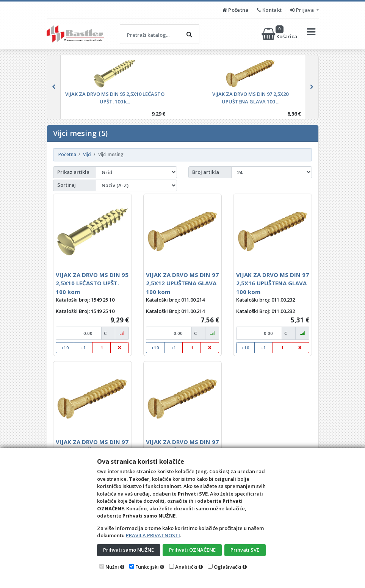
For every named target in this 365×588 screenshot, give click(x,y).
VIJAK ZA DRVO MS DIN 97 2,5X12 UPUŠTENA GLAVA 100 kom (182, 283)
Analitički (186, 567)
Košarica (280, 34)
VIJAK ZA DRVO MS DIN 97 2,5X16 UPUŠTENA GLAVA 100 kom (273, 283)
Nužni (112, 567)
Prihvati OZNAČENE (192, 550)
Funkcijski (147, 567)
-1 (101, 348)
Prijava (303, 10)
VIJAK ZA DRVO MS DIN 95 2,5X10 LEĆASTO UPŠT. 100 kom (92, 283)
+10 (65, 348)
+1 (83, 348)
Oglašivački (228, 567)
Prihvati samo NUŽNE (128, 550)
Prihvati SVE (245, 550)
